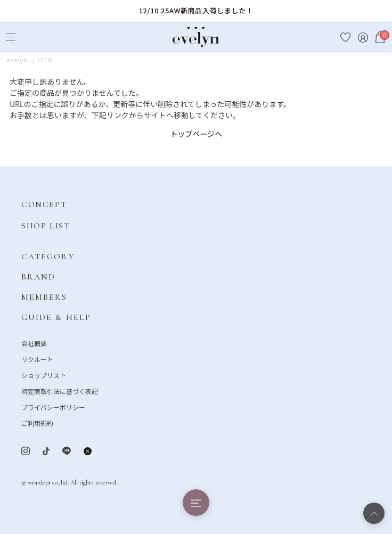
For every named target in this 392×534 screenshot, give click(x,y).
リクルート (37, 359)
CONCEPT (44, 204)
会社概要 (34, 343)
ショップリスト (44, 375)
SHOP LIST (46, 226)
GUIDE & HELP (56, 317)
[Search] (30, 38)
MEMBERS (44, 297)
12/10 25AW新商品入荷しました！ (196, 10)
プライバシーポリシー (53, 407)
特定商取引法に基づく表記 (60, 391)
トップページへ (197, 134)
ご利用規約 (37, 423)
